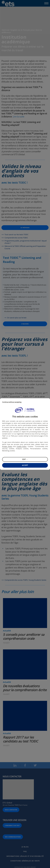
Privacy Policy (7, 446)
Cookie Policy (22, 446)
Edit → (25, 459)
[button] (25, 410)
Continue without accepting (12, 402)
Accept (25, 465)
